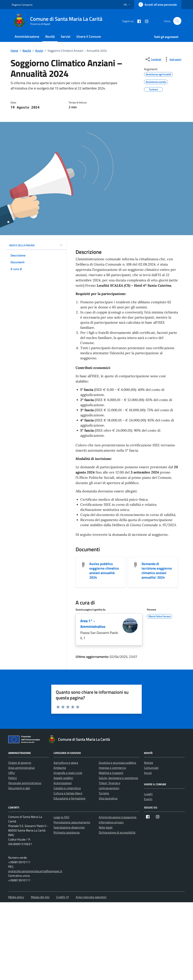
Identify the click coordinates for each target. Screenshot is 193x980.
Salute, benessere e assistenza (118, 778)
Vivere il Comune (89, 37)
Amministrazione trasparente (118, 817)
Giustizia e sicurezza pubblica (117, 763)
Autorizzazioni (63, 783)
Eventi (148, 799)
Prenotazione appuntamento (72, 822)
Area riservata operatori (91, 897)
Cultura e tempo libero (68, 793)
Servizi (65, 37)
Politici (13, 778)
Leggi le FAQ (61, 817)
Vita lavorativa (108, 798)
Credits (63, 897)
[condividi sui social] (153, 59)
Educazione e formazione (69, 798)
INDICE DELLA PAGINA (36, 245)
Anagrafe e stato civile (68, 773)
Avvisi (148, 773)
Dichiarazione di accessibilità (117, 832)
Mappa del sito (40, 897)
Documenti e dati (19, 788)
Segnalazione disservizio (69, 827)
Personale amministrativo (25, 783)
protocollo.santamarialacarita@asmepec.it (35, 871)
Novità (50, 37)
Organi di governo (20, 763)
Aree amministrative (21, 768)
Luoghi (148, 794)
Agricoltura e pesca (66, 763)
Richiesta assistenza (67, 832)
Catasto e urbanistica (67, 788)
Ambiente (60, 768)
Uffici (12, 773)
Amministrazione (27, 37)
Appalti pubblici (63, 778)
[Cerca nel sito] (177, 21)
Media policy (16, 897)
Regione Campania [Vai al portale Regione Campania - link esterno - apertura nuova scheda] (22, 5)
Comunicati (151, 768)
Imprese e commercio (112, 768)
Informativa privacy (111, 822)
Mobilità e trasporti (111, 773)
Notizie (149, 763)
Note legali (106, 827)
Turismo (104, 793)
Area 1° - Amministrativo (93, 624)
